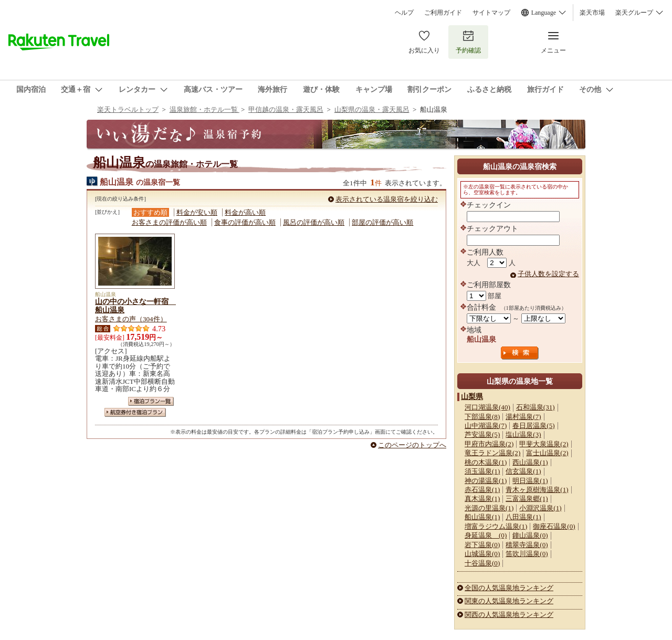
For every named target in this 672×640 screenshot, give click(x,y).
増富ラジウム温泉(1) (496, 526)
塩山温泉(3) (523, 434)
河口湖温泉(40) (487, 407)
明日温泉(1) (530, 481)
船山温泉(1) (482, 517)
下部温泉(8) (482, 417)
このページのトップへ (412, 445)
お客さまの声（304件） (131, 319)
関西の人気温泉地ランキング (509, 615)
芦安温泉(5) (482, 434)
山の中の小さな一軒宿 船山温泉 (135, 306)
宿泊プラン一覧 (151, 401)
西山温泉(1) (530, 462)
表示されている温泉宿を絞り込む (387, 199)
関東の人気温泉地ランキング (509, 601)
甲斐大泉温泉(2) (544, 444)
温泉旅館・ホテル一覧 (204, 109)
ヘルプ (404, 13)
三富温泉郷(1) (527, 499)
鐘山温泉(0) (530, 535)
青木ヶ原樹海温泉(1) (537, 490)
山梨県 (472, 396)
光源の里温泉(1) (489, 508)
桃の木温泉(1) (486, 462)
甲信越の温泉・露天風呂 (286, 109)
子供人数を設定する (548, 274)
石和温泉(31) (535, 407)
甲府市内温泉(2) (489, 444)
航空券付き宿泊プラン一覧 (135, 412)
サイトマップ (491, 13)
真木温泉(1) (482, 499)
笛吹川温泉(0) (527, 554)
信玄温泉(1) (523, 471)
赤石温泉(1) (482, 490)
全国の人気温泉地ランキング (509, 588)
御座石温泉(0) (554, 526)
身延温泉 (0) (486, 535)
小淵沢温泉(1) (540, 508)
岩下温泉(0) (482, 545)
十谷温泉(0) (482, 563)
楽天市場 (592, 13)
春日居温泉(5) (533, 426)
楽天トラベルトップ (128, 109)
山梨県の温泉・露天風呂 (372, 109)
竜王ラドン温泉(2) (492, 453)
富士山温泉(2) (547, 453)
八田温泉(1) (523, 517)
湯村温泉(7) (523, 417)
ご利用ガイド (443, 13)
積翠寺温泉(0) (527, 545)
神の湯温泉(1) (486, 481)
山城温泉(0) (482, 554)
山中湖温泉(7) (486, 426)
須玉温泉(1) (482, 471)
